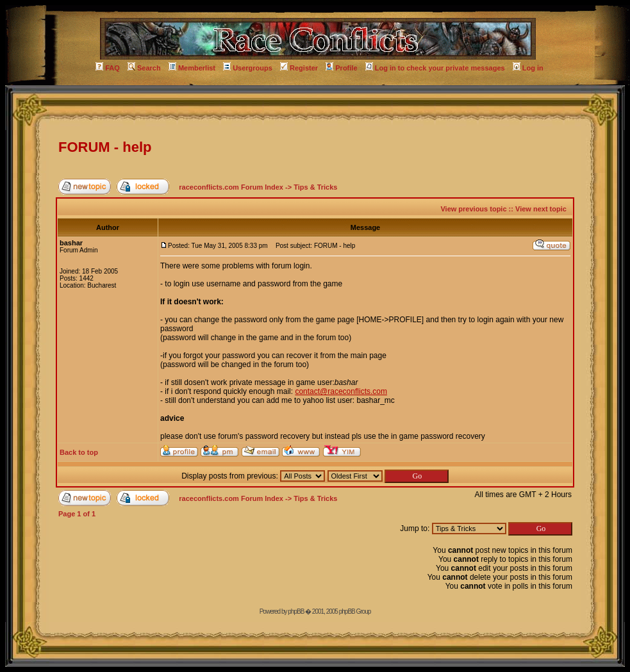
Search (144, 68)
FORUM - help (105, 147)
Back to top (79, 452)
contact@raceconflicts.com (341, 391)
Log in (528, 68)
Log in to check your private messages (435, 68)
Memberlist (192, 68)
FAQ (108, 68)
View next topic (541, 209)
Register (299, 68)
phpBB (296, 611)
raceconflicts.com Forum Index (231, 187)
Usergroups (248, 68)
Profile (341, 68)
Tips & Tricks (315, 187)
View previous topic (473, 209)
